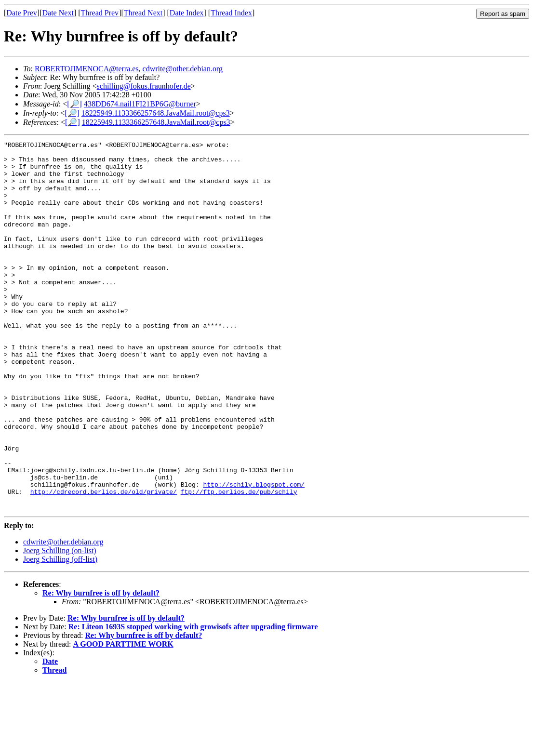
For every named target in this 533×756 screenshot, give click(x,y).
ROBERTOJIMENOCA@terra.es (87, 69)
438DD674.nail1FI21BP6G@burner (140, 104)
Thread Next (143, 13)
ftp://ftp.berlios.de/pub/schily (239, 562)
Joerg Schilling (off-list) (60, 633)
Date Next (58, 13)
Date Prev (22, 13)
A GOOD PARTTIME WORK (123, 718)
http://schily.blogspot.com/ (254, 554)
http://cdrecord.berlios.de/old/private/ (104, 562)
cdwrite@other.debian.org (183, 69)
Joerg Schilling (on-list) (60, 624)
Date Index (187, 13)
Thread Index (231, 13)
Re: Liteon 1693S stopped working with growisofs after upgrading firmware (193, 700)
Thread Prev (100, 13)
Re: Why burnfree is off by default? (101, 667)
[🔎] (74, 104)
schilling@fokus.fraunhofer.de (144, 86)
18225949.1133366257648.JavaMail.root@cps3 (156, 113)
